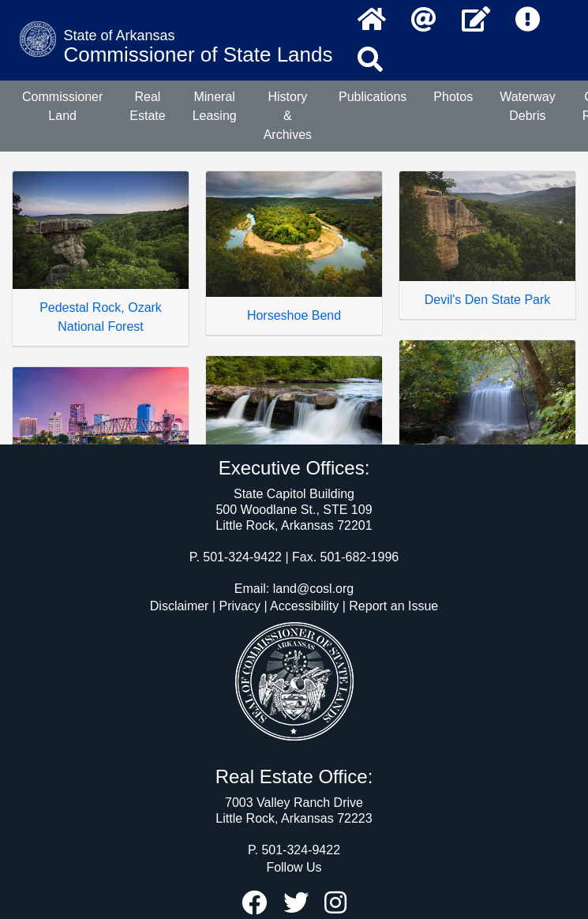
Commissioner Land (62, 106)
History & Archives (288, 116)
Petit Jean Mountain (487, 672)
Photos (453, 97)
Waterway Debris (528, 106)
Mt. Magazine (294, 668)
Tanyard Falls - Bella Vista (487, 486)
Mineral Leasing (215, 106)
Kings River (294, 491)
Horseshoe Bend (294, 315)
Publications (373, 97)
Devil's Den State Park (488, 300)
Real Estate (147, 106)
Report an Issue (393, 606)
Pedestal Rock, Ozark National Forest (101, 317)
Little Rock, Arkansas (101, 503)
